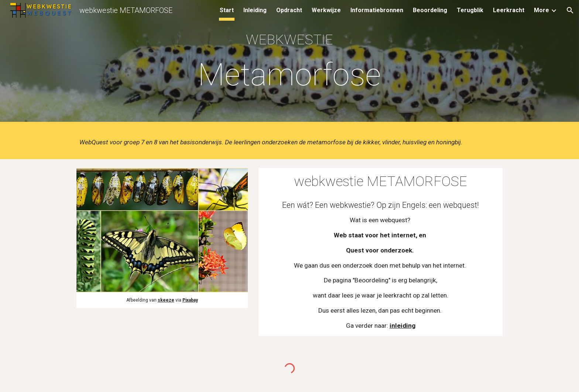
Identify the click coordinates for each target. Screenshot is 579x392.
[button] (570, 10)
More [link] (542, 10)
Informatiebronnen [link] (377, 10)
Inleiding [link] (255, 10)
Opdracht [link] (289, 10)
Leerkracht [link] (509, 10)
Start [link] (227, 10)
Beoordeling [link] (430, 10)
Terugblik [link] (470, 10)
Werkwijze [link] (326, 10)
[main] (289, 63)
